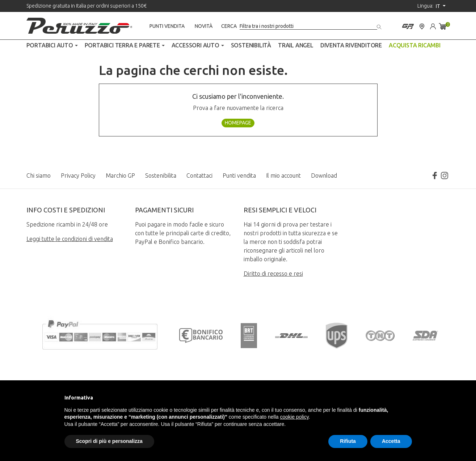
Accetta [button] (391, 441)
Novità (204, 26)
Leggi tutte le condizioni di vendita (70, 239)
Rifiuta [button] (348, 441)
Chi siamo (39, 175)
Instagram (445, 175)
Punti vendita (167, 26)
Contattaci (199, 175)
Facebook (434, 175)
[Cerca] (308, 26)
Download (324, 175)
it (439, 6)
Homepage (238, 123)
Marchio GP (120, 175)
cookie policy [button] (294, 417)
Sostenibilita (161, 175)
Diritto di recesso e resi (273, 274)
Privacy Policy (78, 175)
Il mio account (283, 175)
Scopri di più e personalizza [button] (109, 441)
